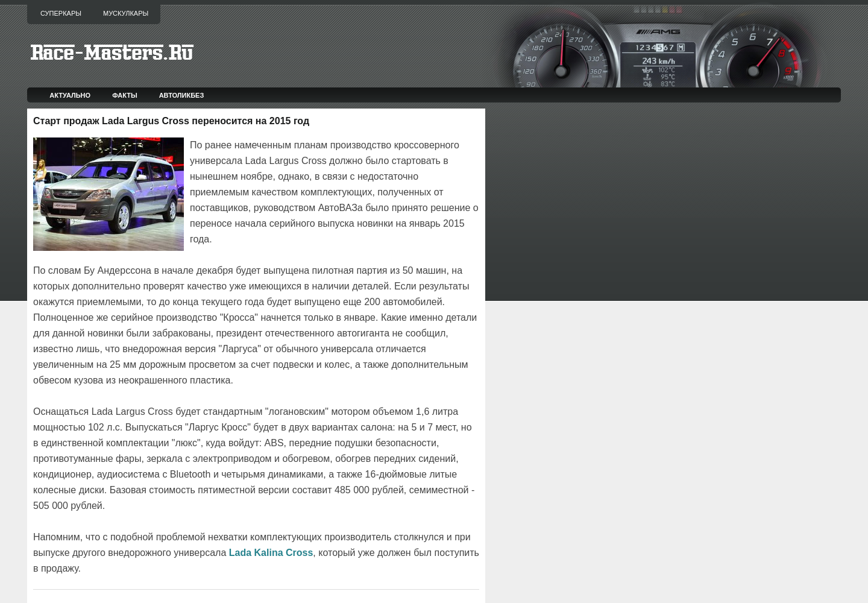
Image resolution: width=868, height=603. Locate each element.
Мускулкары (126, 13)
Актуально (70, 95)
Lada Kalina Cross (271, 553)
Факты (125, 95)
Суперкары (61, 13)
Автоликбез (182, 95)
